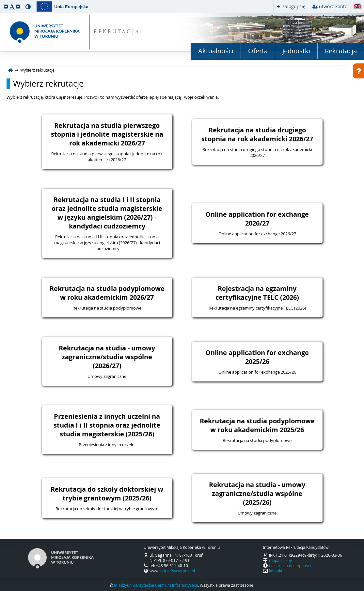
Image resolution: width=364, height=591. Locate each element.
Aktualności (216, 51)
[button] (6, 6)
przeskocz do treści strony (2, 2)
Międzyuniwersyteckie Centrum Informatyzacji (156, 585)
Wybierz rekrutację (48, 84)
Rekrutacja (341, 51)
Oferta (258, 51)
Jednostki (296, 51)
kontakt (276, 571)
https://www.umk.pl (178, 571)
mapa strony (280, 560)
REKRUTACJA (117, 32)
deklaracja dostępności (290, 566)
